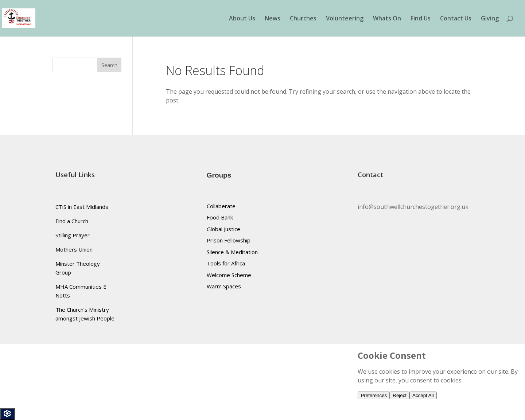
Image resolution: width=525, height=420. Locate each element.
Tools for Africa (226, 263)
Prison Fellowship (229, 240)
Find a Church (72, 221)
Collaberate (221, 206)
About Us (242, 19)
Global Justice (223, 229)
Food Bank (220, 217)
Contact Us (456, 19)
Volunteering (345, 19)
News (273, 19)
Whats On (387, 19)
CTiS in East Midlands (82, 207)
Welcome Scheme (229, 275)
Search (109, 65)
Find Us (421, 19)
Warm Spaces (224, 286)
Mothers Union (74, 249)
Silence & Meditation (232, 252)
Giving (490, 19)
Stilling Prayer (73, 235)
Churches (303, 19)
